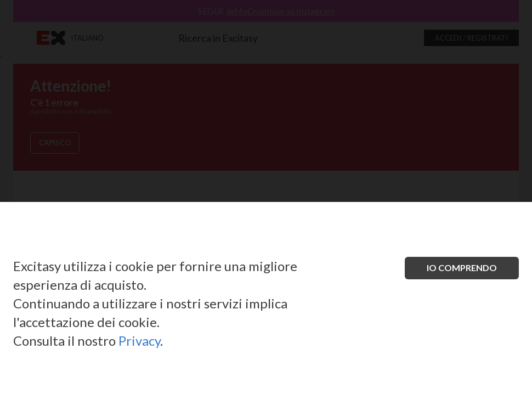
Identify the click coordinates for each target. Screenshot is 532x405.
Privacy (139, 341)
